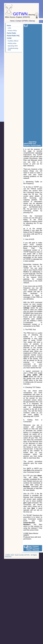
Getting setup (12, 43)
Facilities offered (13, 41)
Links (9, 28)
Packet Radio (11, 33)
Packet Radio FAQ (13, 36)
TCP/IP (9, 38)
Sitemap (32, 21)
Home (12, 21)
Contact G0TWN (22, 21)
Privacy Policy (12, 31)
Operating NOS (13, 46)
